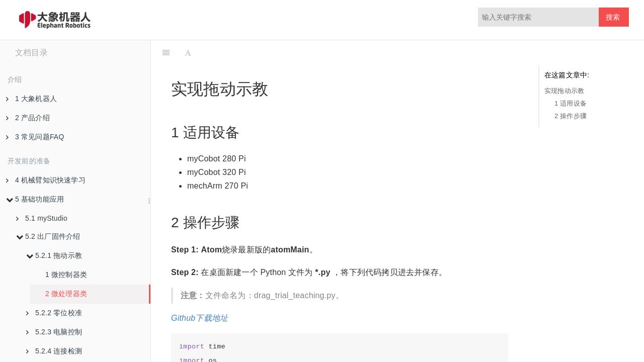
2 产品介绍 (28, 118)
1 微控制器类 (66, 275)
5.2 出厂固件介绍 (48, 236)
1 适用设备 (571, 103)
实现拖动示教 (564, 91)
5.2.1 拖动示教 (54, 255)
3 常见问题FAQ (35, 137)
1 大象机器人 (31, 99)
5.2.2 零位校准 (54, 313)
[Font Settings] (188, 53)
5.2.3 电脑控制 (54, 332)
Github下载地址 (199, 318)
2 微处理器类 (66, 294)
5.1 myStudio (42, 218)
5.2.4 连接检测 (54, 351)
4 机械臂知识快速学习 (46, 180)
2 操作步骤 (571, 116)
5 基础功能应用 (35, 199)
